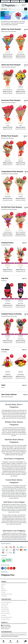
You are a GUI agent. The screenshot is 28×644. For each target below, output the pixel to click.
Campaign (4, 615)
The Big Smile (8, 374)
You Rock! (21, 197)
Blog (2, 586)
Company (4, 582)
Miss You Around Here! (21, 232)
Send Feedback (6, 625)
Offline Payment (5, 608)
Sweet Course (21, 339)
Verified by (4, 555)
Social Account (5, 565)
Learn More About (6, 599)
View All (26, 30)
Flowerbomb (8, 303)
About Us (3, 585)
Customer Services (6, 632)
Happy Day (21, 161)
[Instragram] (8, 568)
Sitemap (3, 592)
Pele (8, 268)
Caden (8, 339)
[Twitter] (5, 568)
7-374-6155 (6, 629)
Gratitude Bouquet (21, 54)
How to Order (4, 606)
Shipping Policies (5, 610)
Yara (21, 268)
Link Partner (4, 596)
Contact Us (4, 622)
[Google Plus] (14, 568)
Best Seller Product (15, 1)
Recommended (6, 1)
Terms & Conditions (6, 613)
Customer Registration (6, 602)
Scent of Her (21, 303)
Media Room (4, 590)
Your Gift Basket (21, 374)
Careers (3, 588)
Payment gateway (6, 544)
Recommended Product (7, 617)
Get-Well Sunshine (8, 232)
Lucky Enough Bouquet (8, 54)
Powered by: (5, 572)
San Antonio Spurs (21, 90)
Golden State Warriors (8, 90)
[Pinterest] (11, 568)
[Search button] (26, 9)
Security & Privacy (5, 612)
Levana (8, 125)
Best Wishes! (8, 197)
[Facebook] (2, 568)
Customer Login (5, 604)
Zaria (21, 125)
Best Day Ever (8, 161)
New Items (22, 1)
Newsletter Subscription (7, 594)
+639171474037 (8, 627)
